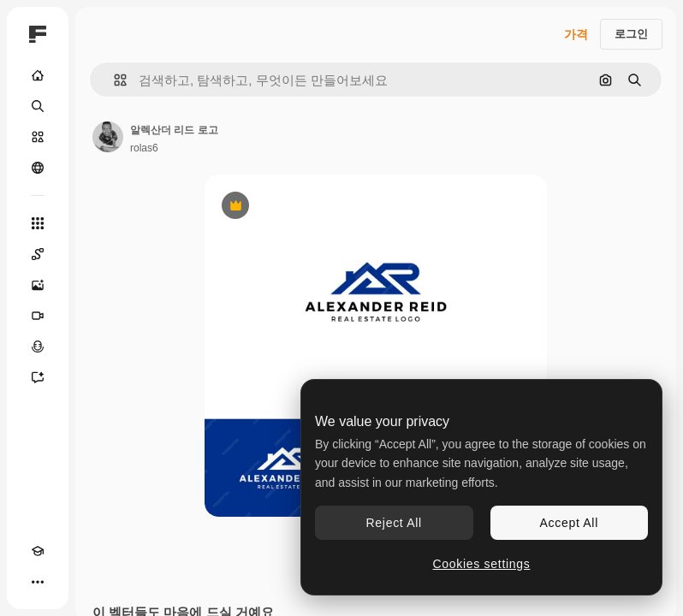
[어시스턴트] (38, 377)
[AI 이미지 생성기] (38, 285)
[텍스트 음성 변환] (38, 346)
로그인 (631, 34)
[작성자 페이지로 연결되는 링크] (108, 137)
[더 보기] (38, 582)
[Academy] (38, 551)
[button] (113, 80)
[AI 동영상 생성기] (38, 316)
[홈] (38, 75)
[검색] (38, 106)
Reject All (394, 523)
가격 (576, 34)
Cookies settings (482, 564)
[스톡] (38, 137)
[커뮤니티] (38, 168)
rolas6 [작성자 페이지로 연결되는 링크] (144, 148)
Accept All (569, 523)
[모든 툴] (38, 223)
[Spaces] (38, 254)
